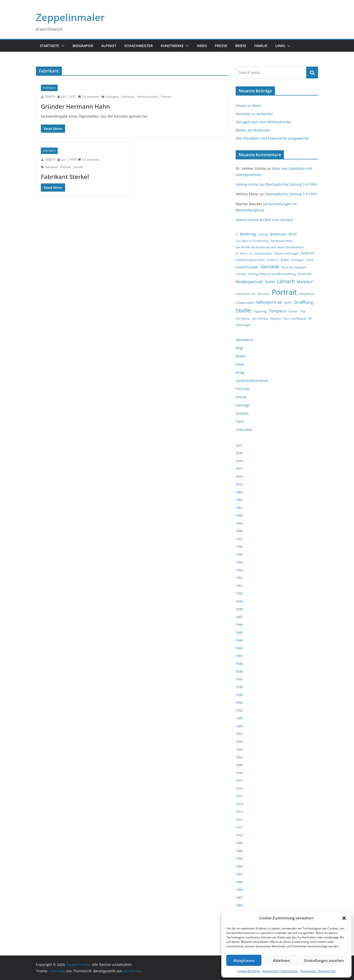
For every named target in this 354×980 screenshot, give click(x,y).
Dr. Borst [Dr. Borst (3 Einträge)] (241, 253)
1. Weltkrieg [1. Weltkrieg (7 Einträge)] (246, 234)
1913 (239, 812)
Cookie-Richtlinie (249, 971)
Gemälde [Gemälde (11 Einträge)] (270, 267)
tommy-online (247, 184)
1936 (239, 687)
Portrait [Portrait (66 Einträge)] (284, 292)
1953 (239, 570)
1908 (239, 851)
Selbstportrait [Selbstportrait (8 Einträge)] (269, 302)
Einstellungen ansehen (324, 960)
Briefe (241, 46)
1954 (239, 562)
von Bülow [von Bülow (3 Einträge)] (243, 319)
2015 (239, 484)
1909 (239, 843)
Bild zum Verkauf (279, 220)
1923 (239, 749)
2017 (239, 469)
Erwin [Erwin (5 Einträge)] (285, 260)
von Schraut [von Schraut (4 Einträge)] (260, 318)
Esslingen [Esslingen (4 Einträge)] (298, 260)
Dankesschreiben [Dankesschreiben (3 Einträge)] (282, 241)
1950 (239, 593)
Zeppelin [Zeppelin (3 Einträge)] (276, 319)
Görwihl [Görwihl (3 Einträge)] (241, 274)
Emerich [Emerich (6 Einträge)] (308, 253)
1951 (239, 586)
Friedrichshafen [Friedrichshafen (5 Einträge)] (247, 267)
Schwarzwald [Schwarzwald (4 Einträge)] (245, 303)
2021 (239, 445)
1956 (239, 547)
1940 (239, 664)
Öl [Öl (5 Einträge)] (310, 318)
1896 (239, 905)
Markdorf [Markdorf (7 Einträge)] (305, 282)
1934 (239, 703)
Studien (242, 413)
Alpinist (109, 46)
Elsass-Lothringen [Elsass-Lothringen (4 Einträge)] (287, 253)
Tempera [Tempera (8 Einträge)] (277, 311)
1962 (239, 500)
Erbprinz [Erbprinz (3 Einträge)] (273, 260)
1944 (239, 640)
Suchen (312, 73)
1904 (239, 858)
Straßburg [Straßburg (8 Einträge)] (304, 302)
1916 (239, 788)
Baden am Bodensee (253, 130)
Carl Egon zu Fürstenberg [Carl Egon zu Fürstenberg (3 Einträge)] (252, 241)
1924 (239, 742)
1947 (239, 617)
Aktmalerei (245, 340)
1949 (239, 601)
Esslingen (112, 97)
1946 (239, 625)
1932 (239, 710)
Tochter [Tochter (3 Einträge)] (293, 311)
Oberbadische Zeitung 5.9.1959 (291, 184)
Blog (239, 348)
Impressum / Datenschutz (280, 971)
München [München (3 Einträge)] (264, 294)
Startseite (50, 46)
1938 (239, 671)
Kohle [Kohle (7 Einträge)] (270, 282)
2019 (239, 461)
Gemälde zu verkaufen (254, 114)
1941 (239, 656)
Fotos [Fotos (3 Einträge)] (310, 260)
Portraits (49, 88)
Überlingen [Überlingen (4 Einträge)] (243, 325)
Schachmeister (139, 46)
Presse (221, 46)
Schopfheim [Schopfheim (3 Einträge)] (307, 294)
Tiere (240, 421)
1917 (239, 780)
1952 (239, 578)
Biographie (83, 46)
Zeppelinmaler (70, 17)
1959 (239, 523)
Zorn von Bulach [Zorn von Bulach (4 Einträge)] (295, 318)
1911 (239, 827)
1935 (239, 695)
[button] (344, 918)
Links (280, 46)
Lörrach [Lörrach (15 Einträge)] (286, 281)
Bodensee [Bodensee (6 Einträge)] (278, 234)
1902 (239, 874)
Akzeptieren (244, 960)
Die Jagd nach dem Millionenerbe (263, 122)
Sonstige (243, 405)
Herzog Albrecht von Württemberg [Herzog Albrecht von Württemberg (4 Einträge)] (272, 274)
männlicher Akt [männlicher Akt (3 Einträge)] (245, 294)
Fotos (240, 364)
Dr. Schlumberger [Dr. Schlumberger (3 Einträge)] (261, 253)
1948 (239, 609)
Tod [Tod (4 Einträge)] (303, 311)
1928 (239, 718)
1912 (239, 820)
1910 (239, 835)
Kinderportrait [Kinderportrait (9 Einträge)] (249, 282)
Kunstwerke (172, 46)
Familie (261, 46)
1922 (239, 757)
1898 (239, 890)
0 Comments (89, 97)
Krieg (202, 46)
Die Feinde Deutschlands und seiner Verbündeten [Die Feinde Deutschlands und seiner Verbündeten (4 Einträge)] (270, 247)
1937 (239, 679)
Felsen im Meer (248, 106)
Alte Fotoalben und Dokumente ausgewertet (272, 138)
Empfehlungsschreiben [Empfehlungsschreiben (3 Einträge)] (250, 260)
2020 (239, 453)
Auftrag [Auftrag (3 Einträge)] (263, 234)
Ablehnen (281, 960)
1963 (239, 492)
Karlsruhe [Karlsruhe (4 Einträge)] (305, 274)
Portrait (166, 97)
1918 (239, 773)
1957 (239, 539)
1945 (239, 632)
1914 (239, 804)
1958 (239, 531)
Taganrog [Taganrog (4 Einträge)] (260, 311)
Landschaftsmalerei (252, 381)
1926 (239, 726)
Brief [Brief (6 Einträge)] (293, 234)
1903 (239, 866)
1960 (239, 515)
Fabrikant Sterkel (65, 177)
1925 (239, 734)
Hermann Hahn (148, 97)
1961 (239, 508)
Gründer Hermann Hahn (75, 106)
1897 (239, 898)
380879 (50, 97)
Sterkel (78, 167)
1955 (239, 554)
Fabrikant (128, 97)
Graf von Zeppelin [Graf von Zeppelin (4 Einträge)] (294, 267)
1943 (239, 648)
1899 (239, 882)
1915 (239, 796)
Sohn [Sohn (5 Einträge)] (288, 302)
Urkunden (244, 430)
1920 (239, 765)
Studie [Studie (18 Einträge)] (243, 310)
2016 (239, 477)
